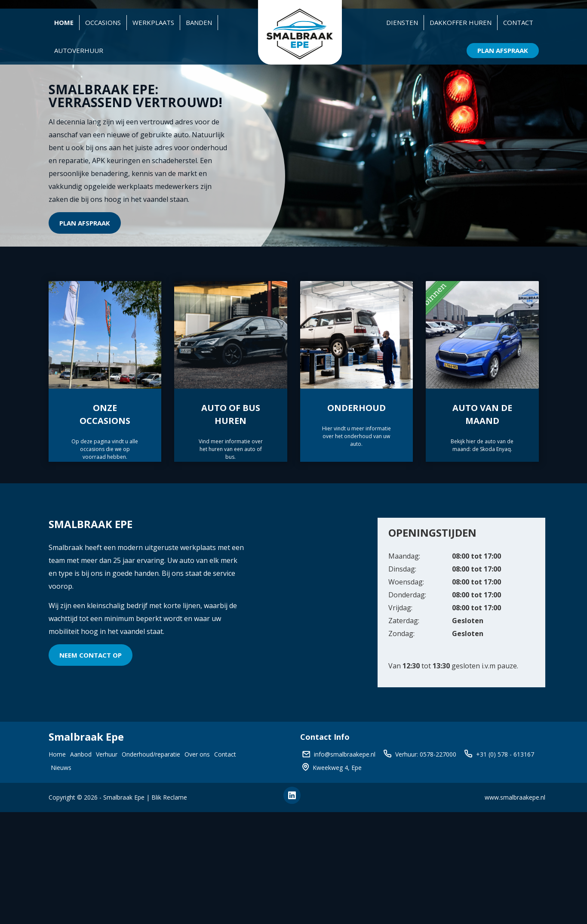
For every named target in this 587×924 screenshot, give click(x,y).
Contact (518, 22)
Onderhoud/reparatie (151, 754)
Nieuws (61, 768)
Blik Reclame (169, 797)
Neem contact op (91, 655)
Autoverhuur (79, 50)
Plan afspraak (85, 223)
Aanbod (81, 754)
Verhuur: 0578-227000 (426, 754)
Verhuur (107, 754)
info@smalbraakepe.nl (345, 754)
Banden (199, 22)
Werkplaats (153, 22)
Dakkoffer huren (461, 22)
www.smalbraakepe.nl (515, 797)
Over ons (197, 754)
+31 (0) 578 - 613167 (505, 754)
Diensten (402, 22)
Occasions (103, 22)
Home (64, 22)
